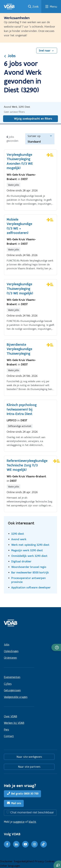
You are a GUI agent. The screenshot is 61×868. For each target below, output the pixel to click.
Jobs (10, 56)
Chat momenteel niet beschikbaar (32, 812)
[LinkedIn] (16, 844)
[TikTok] (44, 844)
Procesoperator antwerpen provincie (28, 580)
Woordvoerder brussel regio (29, 567)
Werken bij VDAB (14, 723)
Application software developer (31, 587)
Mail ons (16, 803)
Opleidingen (11, 651)
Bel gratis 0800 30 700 (25, 794)
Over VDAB (10, 716)
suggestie (19, 822)
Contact (9, 736)
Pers (6, 730)
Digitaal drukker (21, 561)
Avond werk (19, 539)
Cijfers (8, 684)
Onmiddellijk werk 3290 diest (29, 556)
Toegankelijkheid (24, 861)
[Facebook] (7, 844)
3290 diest (18, 534)
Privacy (40, 861)
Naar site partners (29, 767)
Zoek (36, 7)
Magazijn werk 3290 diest (27, 550)
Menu (53, 7)
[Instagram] (34, 844)
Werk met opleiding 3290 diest (30, 545)
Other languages (10, 866)
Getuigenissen (12, 690)
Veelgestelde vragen (16, 697)
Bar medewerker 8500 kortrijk (30, 572)
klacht (32, 822)
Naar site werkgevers (29, 757)
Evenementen (12, 677)
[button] (56, 647)
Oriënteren (10, 658)
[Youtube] (25, 844)
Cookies (50, 861)
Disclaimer (7, 861)
